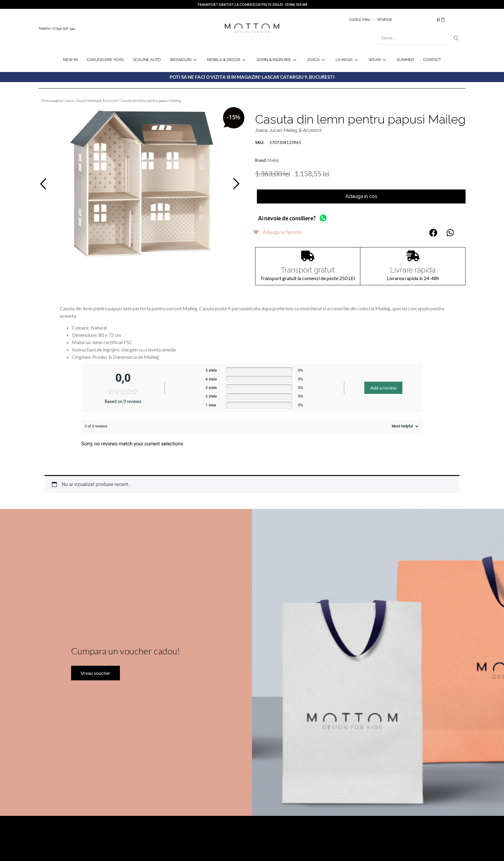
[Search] (456, 38)
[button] (433, 233)
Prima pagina (52, 101)
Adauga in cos (361, 196)
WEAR (378, 60)
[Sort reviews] (404, 426)
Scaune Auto (147, 60)
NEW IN (70, 60)
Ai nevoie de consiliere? (287, 218)
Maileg (273, 160)
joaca (317, 60)
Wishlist (384, 19)
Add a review (383, 388)
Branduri (184, 60)
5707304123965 (278, 142)
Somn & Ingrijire (277, 60)
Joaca (69, 101)
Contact (432, 60)
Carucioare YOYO (105, 60)
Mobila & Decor (227, 60)
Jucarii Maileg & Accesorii (97, 101)
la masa (347, 60)
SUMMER (405, 60)
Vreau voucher (95, 692)
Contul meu (360, 19)
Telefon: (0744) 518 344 (57, 28)
